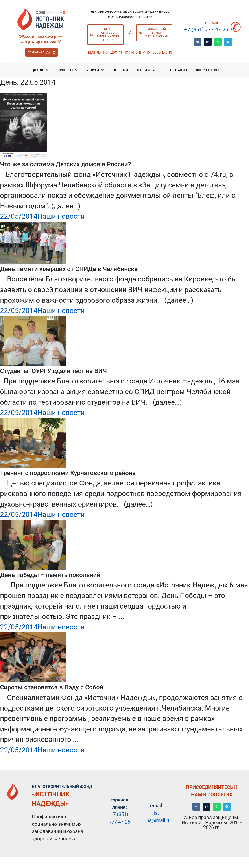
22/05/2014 (19, 216)
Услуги (95, 70)
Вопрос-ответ (208, 70)
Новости (120, 70)
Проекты (68, 70)
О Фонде (39, 70)
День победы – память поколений (50, 575)
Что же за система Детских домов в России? (65, 164)
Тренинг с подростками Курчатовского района (68, 473)
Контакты (178, 70)
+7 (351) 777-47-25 (206, 30)
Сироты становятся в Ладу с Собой (52, 687)
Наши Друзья (149, 70)
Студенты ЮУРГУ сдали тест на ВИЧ (53, 371)
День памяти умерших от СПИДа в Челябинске (69, 269)
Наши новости (61, 216)
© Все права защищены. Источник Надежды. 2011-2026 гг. (212, 822)
